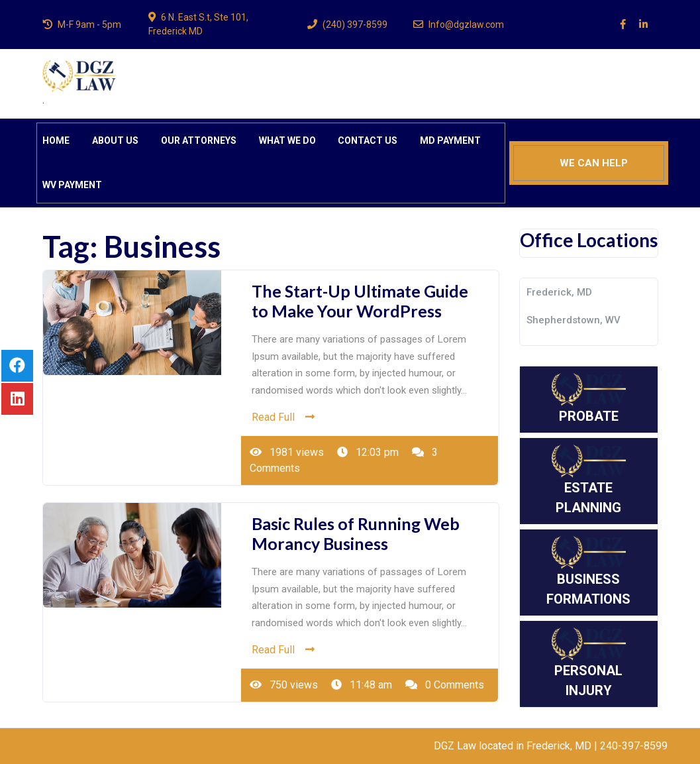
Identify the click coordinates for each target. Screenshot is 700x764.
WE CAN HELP (594, 163)
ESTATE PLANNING (589, 480)
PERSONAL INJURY (589, 663)
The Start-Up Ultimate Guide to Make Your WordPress (360, 301)
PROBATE (589, 399)
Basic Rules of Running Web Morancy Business (356, 533)
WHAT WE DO (287, 140)
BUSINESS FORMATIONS (588, 572)
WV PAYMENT (72, 185)
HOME (56, 140)
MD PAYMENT (450, 140)
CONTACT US (368, 140)
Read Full (283, 417)
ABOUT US (115, 140)
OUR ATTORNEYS (199, 140)
